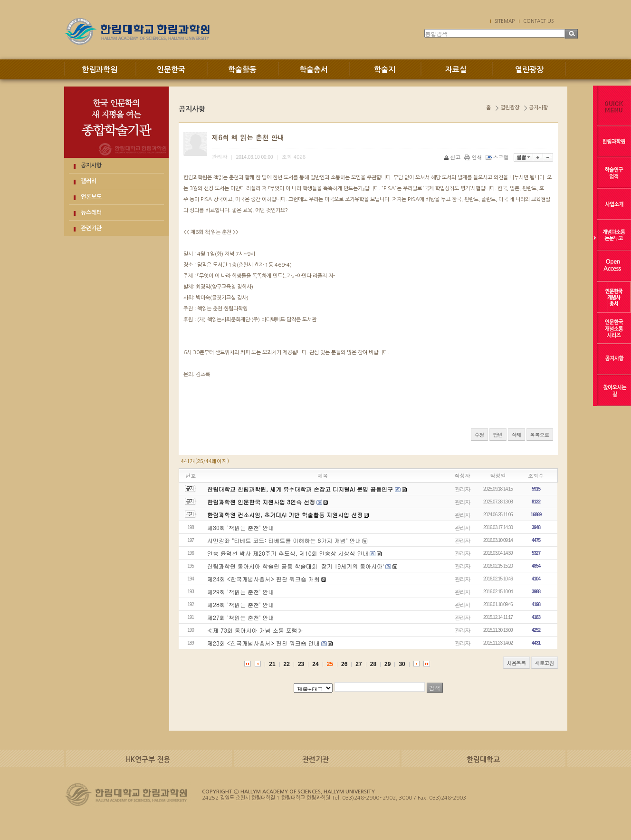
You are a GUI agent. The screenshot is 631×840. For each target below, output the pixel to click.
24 (315, 664)
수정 (479, 435)
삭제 (516, 435)
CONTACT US (538, 21)
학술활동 (242, 70)
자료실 (456, 70)
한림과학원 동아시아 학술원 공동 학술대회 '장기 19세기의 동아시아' (296, 566)
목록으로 (540, 435)
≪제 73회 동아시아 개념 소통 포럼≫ (255, 630)
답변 (498, 435)
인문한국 (171, 70)
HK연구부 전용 (148, 759)
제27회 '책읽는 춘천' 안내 (241, 617)
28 (373, 664)
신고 (453, 157)
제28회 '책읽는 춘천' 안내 (241, 604)
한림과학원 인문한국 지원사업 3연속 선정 (261, 502)
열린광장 (529, 70)
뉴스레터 (91, 212)
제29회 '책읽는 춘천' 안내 (241, 592)
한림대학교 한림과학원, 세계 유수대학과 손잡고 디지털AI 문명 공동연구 (301, 489)
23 (301, 664)
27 (359, 664)
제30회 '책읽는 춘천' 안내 (241, 527)
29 (387, 664)
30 (402, 664)
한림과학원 (100, 70)
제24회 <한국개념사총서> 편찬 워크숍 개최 (263, 579)
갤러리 (89, 181)
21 (272, 664)
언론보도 (91, 197)
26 (344, 664)
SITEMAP (505, 21)
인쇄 (474, 157)
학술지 (385, 70)
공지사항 (91, 165)
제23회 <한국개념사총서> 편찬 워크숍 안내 (263, 643)
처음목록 (516, 663)
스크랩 (498, 157)
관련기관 (91, 228)
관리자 (463, 489)
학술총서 (314, 70)
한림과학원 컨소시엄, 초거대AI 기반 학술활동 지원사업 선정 (285, 515)
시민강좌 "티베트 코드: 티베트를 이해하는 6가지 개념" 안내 (284, 540)
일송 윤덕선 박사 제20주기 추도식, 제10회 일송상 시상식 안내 (288, 553)
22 (287, 664)
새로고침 (545, 663)
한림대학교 (483, 759)
